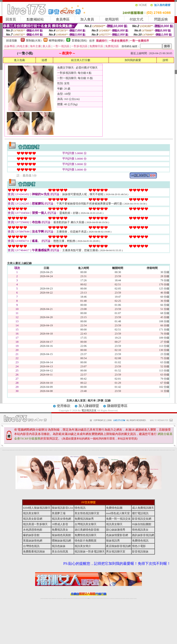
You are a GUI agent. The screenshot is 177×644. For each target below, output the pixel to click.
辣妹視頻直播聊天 (65, 599)
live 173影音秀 (49, 599)
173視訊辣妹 (74, 599)
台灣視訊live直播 (46, 599)
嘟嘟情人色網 (41, 450)
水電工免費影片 (113, 450)
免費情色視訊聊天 (86, 535)
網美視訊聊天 (121, 599)
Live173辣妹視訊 (88, 599)
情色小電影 (139, 546)
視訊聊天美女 (51, 599)
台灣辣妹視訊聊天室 (58, 599)
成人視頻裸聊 (103, 599)
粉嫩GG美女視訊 (78, 450)
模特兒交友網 (107, 450)
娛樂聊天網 (10, 450)
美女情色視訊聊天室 (87, 513)
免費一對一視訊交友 (118, 519)
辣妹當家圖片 (148, 450)
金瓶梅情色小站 (104, 450)
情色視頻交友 (112, 599)
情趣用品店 (144, 450)
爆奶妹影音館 (31, 535)
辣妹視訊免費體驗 (136, 450)
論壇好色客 (164, 450)
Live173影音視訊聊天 (70, 599)
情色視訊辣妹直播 (119, 599)
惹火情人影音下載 (88, 450)
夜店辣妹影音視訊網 (118, 546)
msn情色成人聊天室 (118, 513)
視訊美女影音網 (33, 519)
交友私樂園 (44, 450)
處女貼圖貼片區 (14, 450)
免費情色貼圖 (114, 508)
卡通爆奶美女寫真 (86, 450)
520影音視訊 (168, 450)
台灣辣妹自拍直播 (63, 599)
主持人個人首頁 (76, 401)
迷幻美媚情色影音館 (87, 530)
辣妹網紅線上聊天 (96, 599)
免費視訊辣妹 (52, 599)
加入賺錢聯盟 (89, 406)
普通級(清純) (79, 41)
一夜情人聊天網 (114, 450)
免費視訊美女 (60, 530)
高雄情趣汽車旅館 (62, 450)
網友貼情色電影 (120, 450)
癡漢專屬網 (51, 450)
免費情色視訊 (140, 541)
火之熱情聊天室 (170, 450)
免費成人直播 (122, 599)
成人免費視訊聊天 (143, 508)
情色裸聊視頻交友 (117, 599)
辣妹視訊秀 (113, 541)
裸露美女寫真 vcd (66, 450)
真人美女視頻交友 (109, 599)
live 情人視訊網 (90, 450)
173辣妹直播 (92, 599)
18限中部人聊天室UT (59, 450)
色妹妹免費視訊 (81, 599)
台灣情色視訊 (31, 546)
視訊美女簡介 (83, 546)
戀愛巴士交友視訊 (26, 450)
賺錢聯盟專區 (117, 406)
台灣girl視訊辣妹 (124, 599)
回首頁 (11, 19)
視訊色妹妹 (59, 546)
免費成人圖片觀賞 (31, 450)
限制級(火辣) (34, 41)
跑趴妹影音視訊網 (143, 535)
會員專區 (63, 19)
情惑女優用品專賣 (92, 450)
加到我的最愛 (133, 60)
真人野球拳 (125, 450)
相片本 (92, 401)
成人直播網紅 (87, 599)
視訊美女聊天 (31, 513)
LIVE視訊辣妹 (44, 599)
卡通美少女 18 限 (77, 450)
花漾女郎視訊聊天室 (123, 450)
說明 (165, 60)
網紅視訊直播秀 (85, 599)
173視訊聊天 (67, 599)
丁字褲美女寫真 (126, 450)
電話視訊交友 (89, 410)
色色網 (93, 450)
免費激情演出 (138, 450)
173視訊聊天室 (79, 599)
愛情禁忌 (23, 450)
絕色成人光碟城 (152, 450)
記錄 (108, 401)
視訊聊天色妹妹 (69, 599)
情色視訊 (80, 508)
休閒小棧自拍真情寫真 (70, 450)
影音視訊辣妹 (140, 552)
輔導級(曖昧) (57, 41)
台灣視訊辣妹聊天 (61, 599)
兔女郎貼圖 (167, 450)
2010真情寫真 (80, 450)
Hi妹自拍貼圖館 (142, 524)
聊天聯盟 (118, 450)
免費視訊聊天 (76, 599)
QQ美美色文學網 (35, 450)
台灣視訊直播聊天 (131, 599)
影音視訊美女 (128, 599)
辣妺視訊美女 (136, 599)
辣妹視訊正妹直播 (98, 599)
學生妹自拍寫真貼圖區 (157, 450)
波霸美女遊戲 (94, 450)
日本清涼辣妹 (143, 450)
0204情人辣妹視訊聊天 (37, 508)
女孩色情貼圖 (33, 450)
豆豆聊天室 (117, 450)
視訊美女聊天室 (126, 599)
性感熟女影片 (22, 450)
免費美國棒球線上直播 (134, 450)
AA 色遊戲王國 (85, 450)
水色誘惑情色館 (33, 530)
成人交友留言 (73, 450)
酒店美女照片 (64, 450)
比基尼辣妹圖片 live (42, 450)
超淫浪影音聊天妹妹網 (16, 450)
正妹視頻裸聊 (114, 599)
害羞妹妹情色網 (3, 450)
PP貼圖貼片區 (11, 450)
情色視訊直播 (42, 599)
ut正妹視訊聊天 (77, 599)
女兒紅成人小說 (159, 450)
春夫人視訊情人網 (121, 450)
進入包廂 (19, 60)
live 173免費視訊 (134, 599)
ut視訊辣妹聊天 (73, 599)
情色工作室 (48, 450)
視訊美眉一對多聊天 (35, 524)
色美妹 (55, 450)
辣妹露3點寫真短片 (111, 450)
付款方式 (136, 19)
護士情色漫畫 (149, 450)
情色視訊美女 (140, 530)
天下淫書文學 (30, 450)
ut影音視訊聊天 (132, 599)
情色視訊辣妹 (41, 599)
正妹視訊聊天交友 (60, 599)
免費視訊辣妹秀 (84, 519)
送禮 (44, 60)
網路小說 (9, 450)
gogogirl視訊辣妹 (20, 450)
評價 (100, 401)
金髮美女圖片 (163, 450)
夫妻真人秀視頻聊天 (107, 599)
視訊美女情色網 (61, 519)
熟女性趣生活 (52, 450)
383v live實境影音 (98, 450)
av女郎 (83, 450)
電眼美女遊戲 (75, 450)
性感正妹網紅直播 (94, 599)
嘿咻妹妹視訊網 (61, 541)
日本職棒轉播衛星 (100, 450)
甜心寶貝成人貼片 (28, 450)
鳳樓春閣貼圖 (145, 450)
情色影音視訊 (47, 599)
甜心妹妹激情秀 (116, 530)
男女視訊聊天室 (116, 552)
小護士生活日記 (54, 450)
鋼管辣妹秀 (154, 450)
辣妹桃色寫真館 (61, 535)
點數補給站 (35, 19)
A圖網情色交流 (109, 450)
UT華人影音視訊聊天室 (7, 450)
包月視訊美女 (116, 450)
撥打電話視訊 (140, 513)
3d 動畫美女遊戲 (68, 450)
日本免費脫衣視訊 (132, 450)
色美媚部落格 (50, 450)
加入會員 (87, 19)
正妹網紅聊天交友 (90, 599)
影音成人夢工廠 (18, 450)
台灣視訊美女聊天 (86, 524)
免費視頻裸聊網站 (102, 599)
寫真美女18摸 (165, 450)
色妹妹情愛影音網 (117, 535)
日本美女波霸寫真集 (37, 450)
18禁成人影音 (60, 524)
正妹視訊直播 (83, 599)
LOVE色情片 (46, 450)
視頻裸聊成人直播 (105, 599)
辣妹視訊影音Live (62, 508)
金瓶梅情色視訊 (54, 599)
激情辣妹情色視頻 (116, 599)
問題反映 (161, 19)
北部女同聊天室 (102, 450)
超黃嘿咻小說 (47, 450)
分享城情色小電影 (106, 450)
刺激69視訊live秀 (96, 450)
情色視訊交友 (129, 599)
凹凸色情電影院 (151, 450)
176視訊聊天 (82, 599)
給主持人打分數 (81, 60)
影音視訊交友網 (142, 519)
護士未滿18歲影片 (82, 450)
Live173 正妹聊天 (100, 599)
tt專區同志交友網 (56, 450)
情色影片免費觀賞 (86, 541)
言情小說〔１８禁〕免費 (172, 450)
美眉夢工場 (59, 513)
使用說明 (112, 19)
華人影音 (146, 450)
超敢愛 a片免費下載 (39, 450)
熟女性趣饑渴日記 (61, 450)
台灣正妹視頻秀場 (111, 599)
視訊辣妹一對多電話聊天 (90, 552)
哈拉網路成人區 (24, 450)
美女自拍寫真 (60, 552)
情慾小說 (13, 450)
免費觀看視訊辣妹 (34, 552)
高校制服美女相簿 (139, 450)
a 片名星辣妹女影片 (5, 450)
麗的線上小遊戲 (141, 450)
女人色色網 (128, 450)
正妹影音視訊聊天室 (130, 450)
